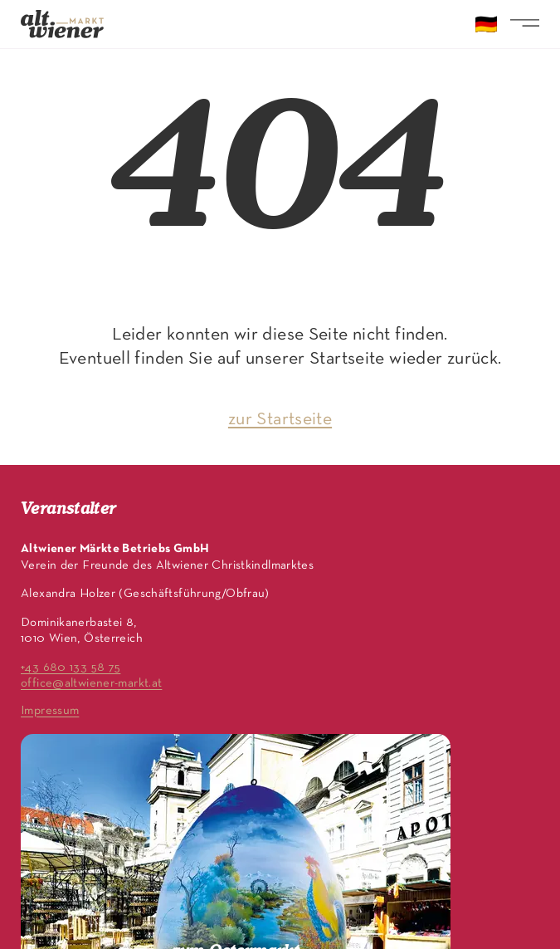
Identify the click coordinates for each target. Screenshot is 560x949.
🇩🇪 (486, 27)
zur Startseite (280, 420)
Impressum (50, 711)
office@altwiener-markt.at (91, 683)
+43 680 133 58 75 (71, 668)
